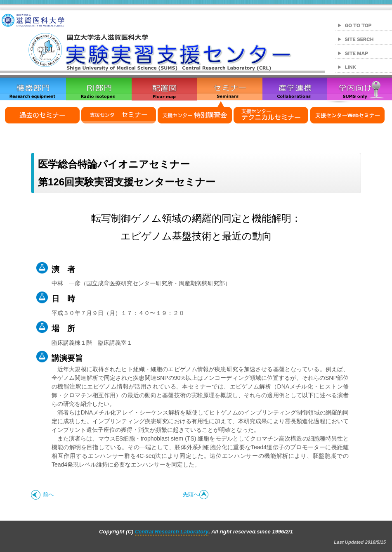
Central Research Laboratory (172, 532)
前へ (42, 494)
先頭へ (196, 494)
